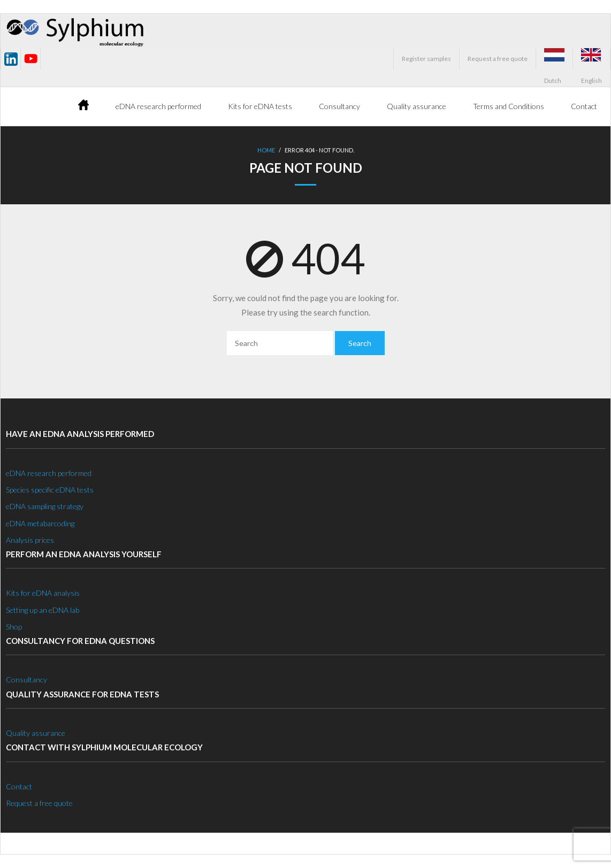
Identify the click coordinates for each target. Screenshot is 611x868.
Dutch (554, 59)
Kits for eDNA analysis (43, 593)
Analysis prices (30, 540)
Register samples (426, 59)
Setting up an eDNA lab (43, 610)
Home (266, 150)
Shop (14, 627)
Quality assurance (36, 733)
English (591, 59)
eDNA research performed (49, 473)
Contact (19, 786)
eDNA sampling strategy (45, 506)
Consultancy (26, 679)
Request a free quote (498, 59)
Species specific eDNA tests (50, 490)
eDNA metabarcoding (40, 523)
